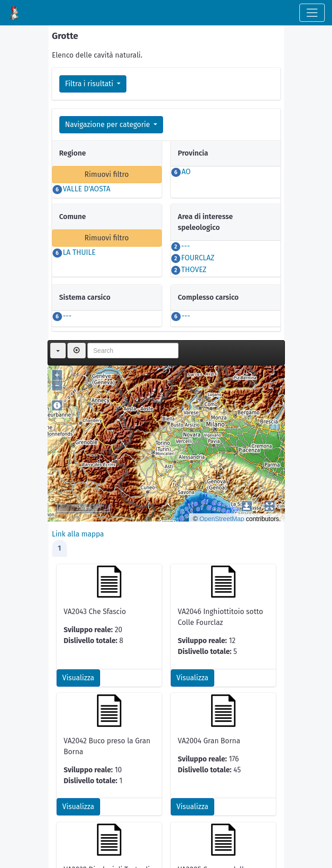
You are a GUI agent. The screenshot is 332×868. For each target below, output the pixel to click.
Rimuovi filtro (107, 174)
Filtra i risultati (90, 84)
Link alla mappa (78, 534)
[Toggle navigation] (312, 13)
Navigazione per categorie (109, 124)
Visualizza (78, 678)
